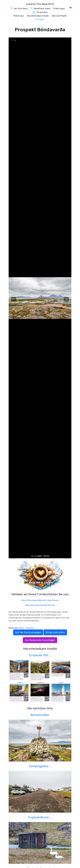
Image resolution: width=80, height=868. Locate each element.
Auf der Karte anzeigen (28, 632)
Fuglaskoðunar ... (40, 817)
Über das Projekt (59, 16)
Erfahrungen (59, 9)
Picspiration (42, 12)
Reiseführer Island (42, 9)
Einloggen (40, 19)
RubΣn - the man (43, 556)
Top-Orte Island (21, 9)
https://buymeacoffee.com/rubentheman (40, 600)
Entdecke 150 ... (40, 655)
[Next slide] (66, 299)
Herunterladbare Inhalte (38, 16)
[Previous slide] (14, 299)
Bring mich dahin (55, 632)
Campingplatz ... (40, 766)
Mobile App (19, 16)
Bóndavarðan (40, 715)
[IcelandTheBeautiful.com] (40, 4)
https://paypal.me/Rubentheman (40, 605)
